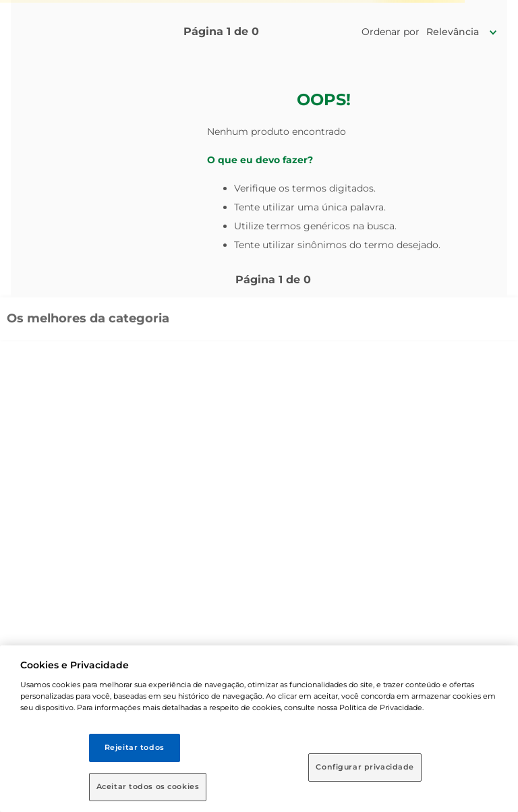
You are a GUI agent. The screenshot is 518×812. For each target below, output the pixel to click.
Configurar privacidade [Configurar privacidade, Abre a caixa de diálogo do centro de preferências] (365, 767)
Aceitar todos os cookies (148, 786)
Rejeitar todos (135, 747)
